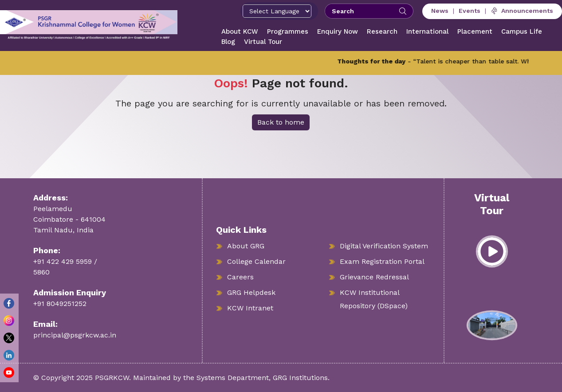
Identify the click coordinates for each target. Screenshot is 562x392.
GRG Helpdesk (251, 292)
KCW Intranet (250, 308)
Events (470, 11)
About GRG (246, 246)
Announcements (522, 11)
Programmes (288, 31)
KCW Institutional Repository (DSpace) (374, 299)
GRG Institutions (300, 378)
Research (382, 31)
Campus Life (522, 31)
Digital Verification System (384, 246)
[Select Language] (277, 11)
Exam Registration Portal (382, 261)
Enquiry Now (338, 31)
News (440, 11)
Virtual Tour (263, 42)
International (427, 31)
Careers (240, 277)
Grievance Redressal (374, 277)
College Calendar (256, 261)
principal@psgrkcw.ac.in (75, 335)
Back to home (281, 122)
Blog (228, 42)
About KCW (240, 31)
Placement (475, 31)
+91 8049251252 (60, 304)
